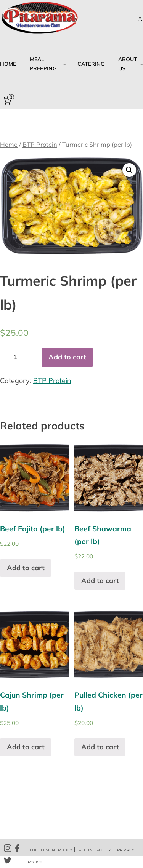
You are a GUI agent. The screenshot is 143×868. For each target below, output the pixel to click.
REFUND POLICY (95, 850)
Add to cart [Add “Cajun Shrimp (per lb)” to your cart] (26, 747)
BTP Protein (40, 144)
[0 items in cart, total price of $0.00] (8, 101)
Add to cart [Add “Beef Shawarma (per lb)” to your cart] (100, 581)
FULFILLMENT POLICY (51, 850)
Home (9, 144)
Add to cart (67, 357)
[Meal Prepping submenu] (47, 64)
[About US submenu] (129, 64)
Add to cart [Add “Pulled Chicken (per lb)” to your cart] (100, 747)
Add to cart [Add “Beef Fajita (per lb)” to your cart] (26, 568)
